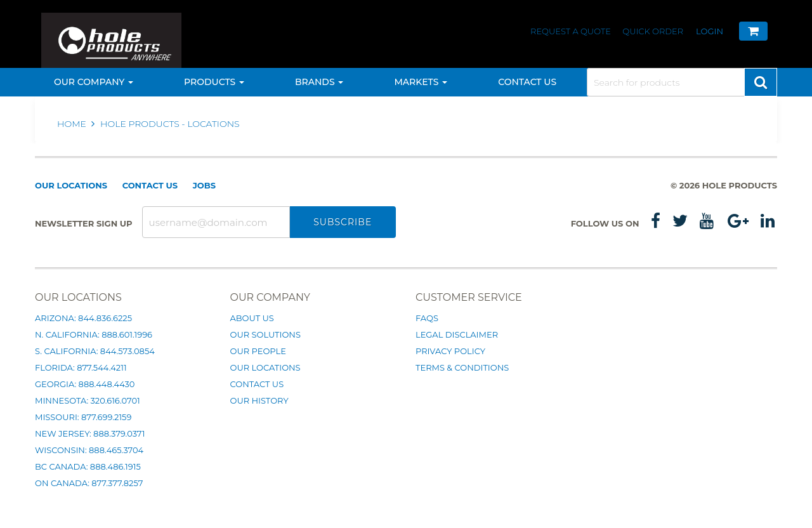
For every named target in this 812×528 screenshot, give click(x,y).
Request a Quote (572, 31)
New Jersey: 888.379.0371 (90, 433)
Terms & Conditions (462, 367)
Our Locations (71, 185)
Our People (258, 351)
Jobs (204, 185)
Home (73, 124)
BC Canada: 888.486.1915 (88, 466)
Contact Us (527, 82)
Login (710, 31)
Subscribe (343, 222)
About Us (252, 318)
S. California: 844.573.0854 (95, 351)
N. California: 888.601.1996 (94, 334)
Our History (259, 400)
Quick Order (653, 31)
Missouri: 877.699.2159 (83, 417)
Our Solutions (265, 334)
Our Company (94, 82)
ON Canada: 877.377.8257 (89, 483)
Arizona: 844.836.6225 (83, 318)
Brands (319, 82)
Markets (421, 82)
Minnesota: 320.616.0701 (88, 400)
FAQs (427, 318)
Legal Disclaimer (457, 334)
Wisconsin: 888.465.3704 (89, 450)
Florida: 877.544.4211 (81, 367)
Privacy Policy (450, 351)
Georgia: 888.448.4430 (85, 384)
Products (214, 82)
